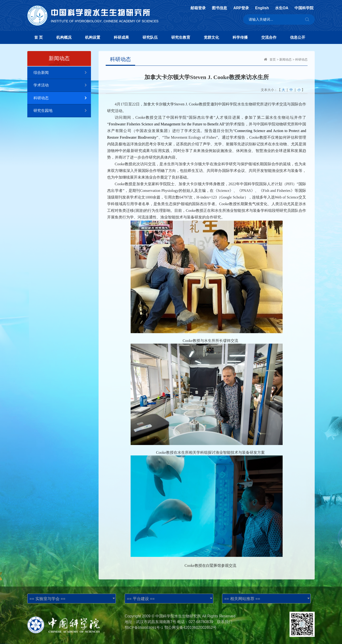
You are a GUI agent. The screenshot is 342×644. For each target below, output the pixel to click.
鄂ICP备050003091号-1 (145, 627)
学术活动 (62, 85)
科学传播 (240, 37)
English (262, 8)
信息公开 (298, 37)
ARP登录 (241, 8)
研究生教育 (181, 37)
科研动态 (62, 98)
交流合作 (269, 37)
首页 (273, 59)
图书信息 (219, 8)
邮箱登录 (198, 8)
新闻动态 (285, 59)
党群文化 (211, 37)
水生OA (282, 8)
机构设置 (93, 37)
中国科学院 (304, 8)
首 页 (38, 37)
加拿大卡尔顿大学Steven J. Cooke (171, 104)
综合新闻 (62, 73)
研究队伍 (150, 37)
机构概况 (64, 37)
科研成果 (121, 37)
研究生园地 (62, 111)
